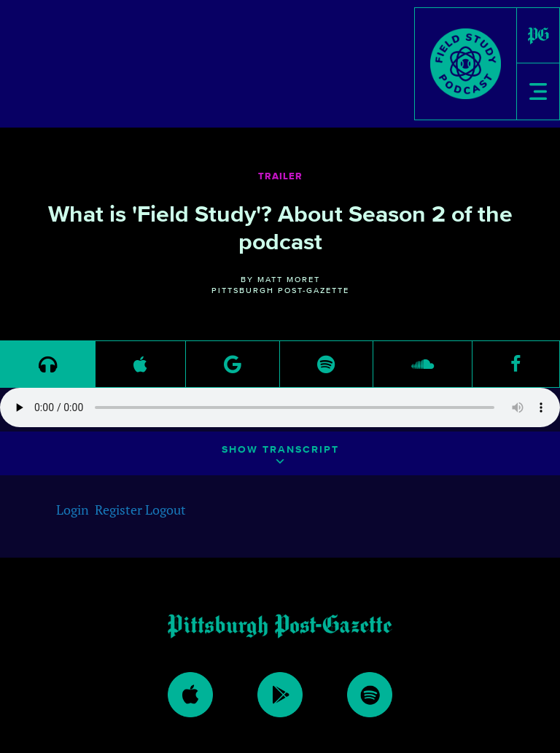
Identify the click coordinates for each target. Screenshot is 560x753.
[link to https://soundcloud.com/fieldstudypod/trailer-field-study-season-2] (423, 364)
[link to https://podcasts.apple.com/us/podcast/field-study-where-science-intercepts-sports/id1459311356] (140, 364)
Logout (166, 510)
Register (118, 510)
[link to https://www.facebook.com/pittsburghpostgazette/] (516, 364)
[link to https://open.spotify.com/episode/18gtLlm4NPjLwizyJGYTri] (326, 364)
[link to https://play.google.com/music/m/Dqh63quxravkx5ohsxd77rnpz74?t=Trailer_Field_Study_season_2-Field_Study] (233, 364)
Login (73, 510)
